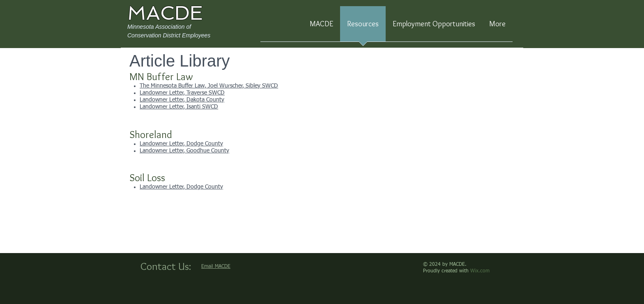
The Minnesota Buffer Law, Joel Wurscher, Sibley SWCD (209, 86)
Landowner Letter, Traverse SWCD (182, 93)
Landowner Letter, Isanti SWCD (179, 107)
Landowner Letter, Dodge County (181, 144)
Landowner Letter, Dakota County (182, 100)
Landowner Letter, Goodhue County (184, 151)
